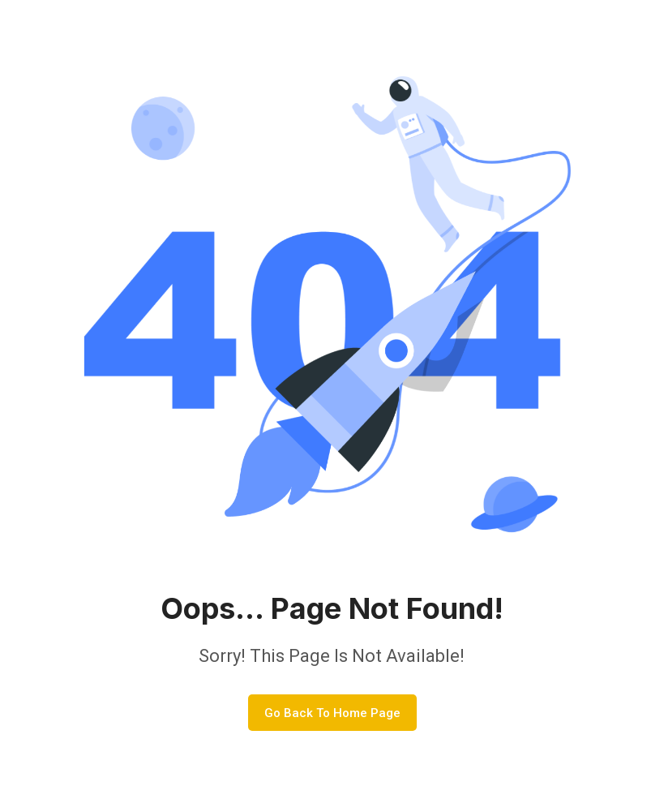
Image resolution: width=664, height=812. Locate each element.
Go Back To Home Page (332, 713)
